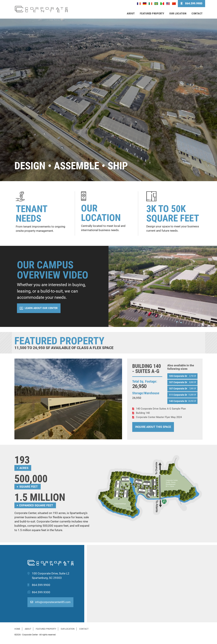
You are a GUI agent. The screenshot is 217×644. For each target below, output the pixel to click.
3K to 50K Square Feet (173, 213)
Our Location (178, 14)
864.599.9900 (191, 3)
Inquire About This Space (153, 427)
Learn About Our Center (41, 308)
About (131, 14)
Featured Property (152, 14)
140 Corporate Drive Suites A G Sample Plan (161, 409)
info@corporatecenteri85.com (50, 602)
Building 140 (143, 413)
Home (17, 629)
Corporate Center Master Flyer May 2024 (159, 417)
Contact (197, 14)
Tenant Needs (31, 214)
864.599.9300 (41, 592)
